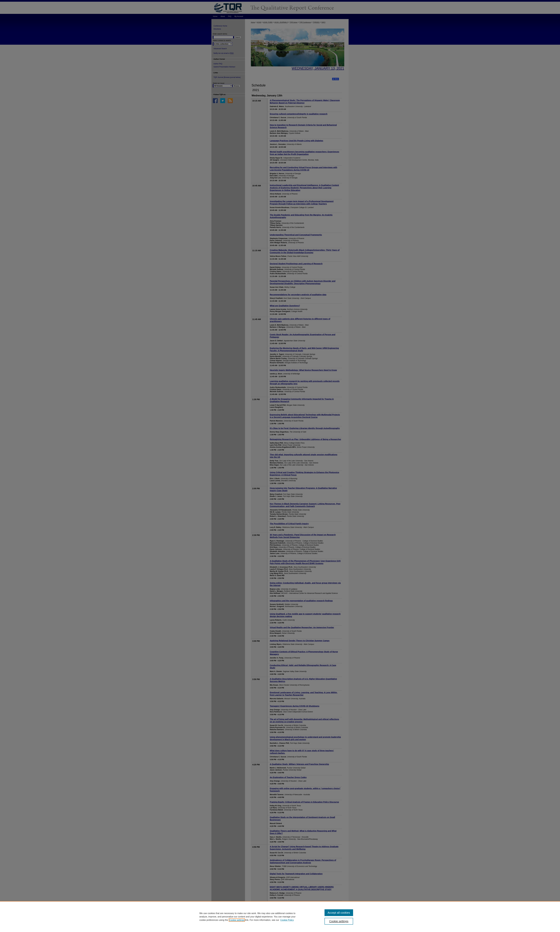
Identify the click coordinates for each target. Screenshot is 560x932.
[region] (280, 917)
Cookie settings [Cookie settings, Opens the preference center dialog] (339, 921)
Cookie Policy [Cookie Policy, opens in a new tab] (287, 920)
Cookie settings (237, 920)
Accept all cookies (339, 913)
